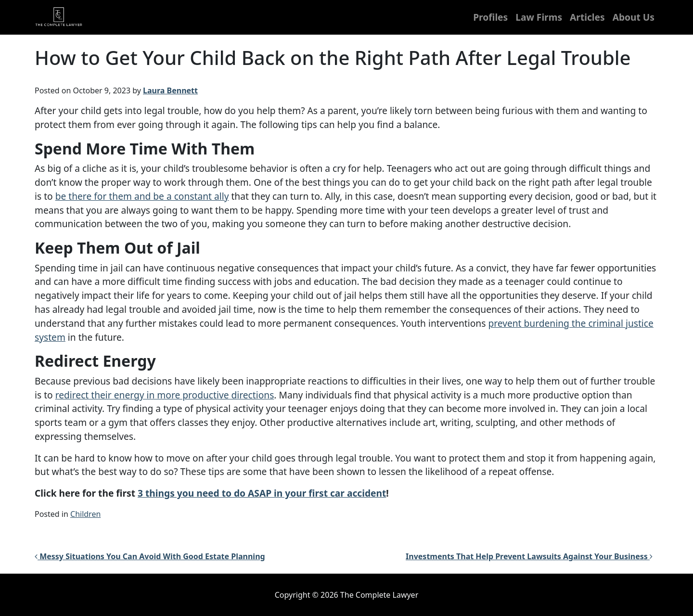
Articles (587, 17)
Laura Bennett (170, 90)
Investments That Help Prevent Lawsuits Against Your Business (529, 556)
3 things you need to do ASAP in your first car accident (262, 493)
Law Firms (539, 17)
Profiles (490, 17)
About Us (634, 17)
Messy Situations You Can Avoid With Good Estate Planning (150, 556)
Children (85, 514)
